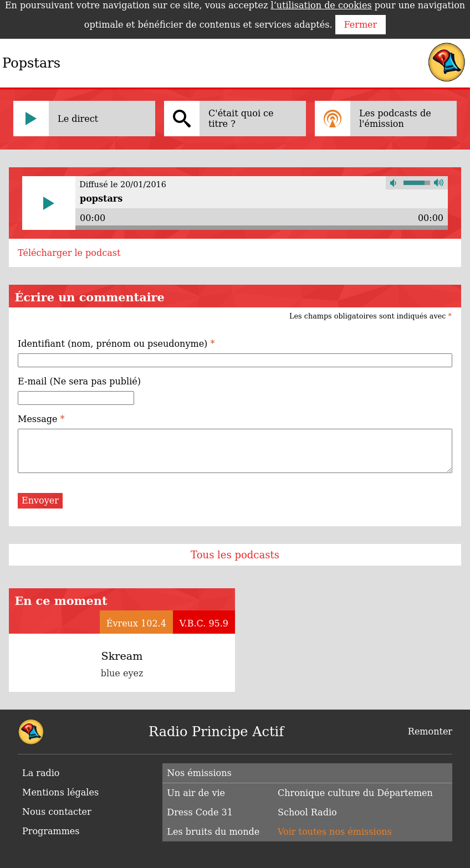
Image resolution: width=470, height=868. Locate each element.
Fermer (361, 25)
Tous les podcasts (235, 555)
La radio (41, 773)
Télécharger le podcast (69, 253)
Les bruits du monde (213, 832)
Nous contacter (57, 812)
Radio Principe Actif (216, 732)
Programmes (51, 831)
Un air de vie (196, 793)
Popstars (31, 63)
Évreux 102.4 (136, 623)
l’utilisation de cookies (321, 5)
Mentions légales (60, 792)
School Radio (307, 812)
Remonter (430, 731)
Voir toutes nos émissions (335, 832)
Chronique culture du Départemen (355, 793)
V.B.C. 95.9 (204, 623)
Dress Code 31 (200, 812)
